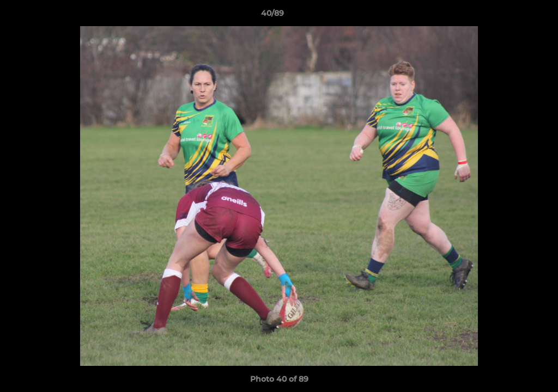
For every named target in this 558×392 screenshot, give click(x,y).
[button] (512, 16)
